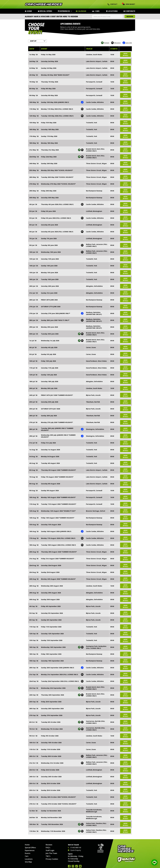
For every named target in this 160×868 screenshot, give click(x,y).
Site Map (28, 862)
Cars (97, 11)
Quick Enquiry (74, 850)
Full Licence (116, 43)
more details (125, 54)
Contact (112, 4)
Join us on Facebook (69, 866)
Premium (105, 43)
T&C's (48, 856)
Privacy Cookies (52, 859)
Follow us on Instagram (73, 866)
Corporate (130, 11)
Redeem (130, 16)
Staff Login (50, 850)
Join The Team (51, 853)
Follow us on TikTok (77, 866)
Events (28, 853)
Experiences (65, 11)
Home (29, 11)
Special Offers (46, 11)
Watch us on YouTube (80, 866)
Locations (113, 11)
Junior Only (127, 43)
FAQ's (48, 848)
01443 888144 (74, 848)
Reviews (49, 845)
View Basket (129, 4)
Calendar (82, 11)
